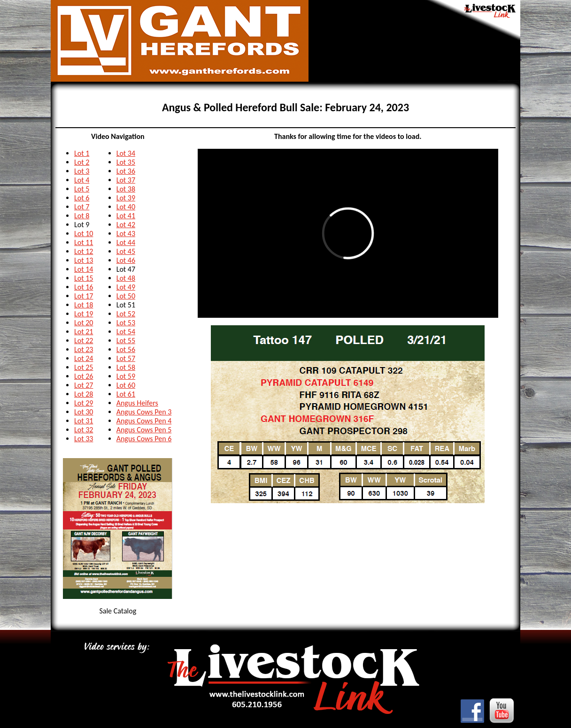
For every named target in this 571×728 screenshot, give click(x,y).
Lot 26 (84, 376)
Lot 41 (126, 216)
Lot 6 (82, 198)
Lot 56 (126, 349)
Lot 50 (126, 296)
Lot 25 (84, 367)
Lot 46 (126, 260)
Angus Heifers (137, 403)
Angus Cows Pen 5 (144, 430)
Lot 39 (126, 198)
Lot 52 (126, 314)
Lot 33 (84, 439)
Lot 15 (84, 278)
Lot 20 (84, 323)
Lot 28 (84, 394)
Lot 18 (84, 305)
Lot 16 (84, 287)
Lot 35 (126, 162)
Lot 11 (84, 242)
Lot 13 (84, 260)
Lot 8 (82, 216)
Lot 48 (126, 278)
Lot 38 (126, 189)
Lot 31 (84, 421)
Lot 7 (82, 207)
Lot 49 (126, 287)
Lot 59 (126, 376)
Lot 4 (82, 180)
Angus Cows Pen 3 (144, 412)
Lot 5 (82, 189)
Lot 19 (84, 314)
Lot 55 (126, 341)
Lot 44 (126, 242)
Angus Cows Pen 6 (144, 439)
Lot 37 (126, 180)
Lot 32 (84, 430)
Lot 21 (84, 332)
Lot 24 (84, 358)
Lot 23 (84, 349)
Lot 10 (84, 234)
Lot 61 (126, 394)
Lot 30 (84, 412)
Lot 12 (84, 251)
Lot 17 (84, 296)
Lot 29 (84, 403)
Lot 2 (82, 162)
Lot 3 (82, 171)
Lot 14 (84, 269)
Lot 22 (84, 341)
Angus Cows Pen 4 (144, 421)
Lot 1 (82, 153)
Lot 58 (126, 367)
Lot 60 (126, 385)
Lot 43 (126, 234)
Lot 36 (126, 171)
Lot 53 (126, 323)
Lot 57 (126, 358)
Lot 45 (126, 251)
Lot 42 (126, 225)
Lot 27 (84, 385)
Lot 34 (126, 153)
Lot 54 (126, 332)
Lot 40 (126, 207)
